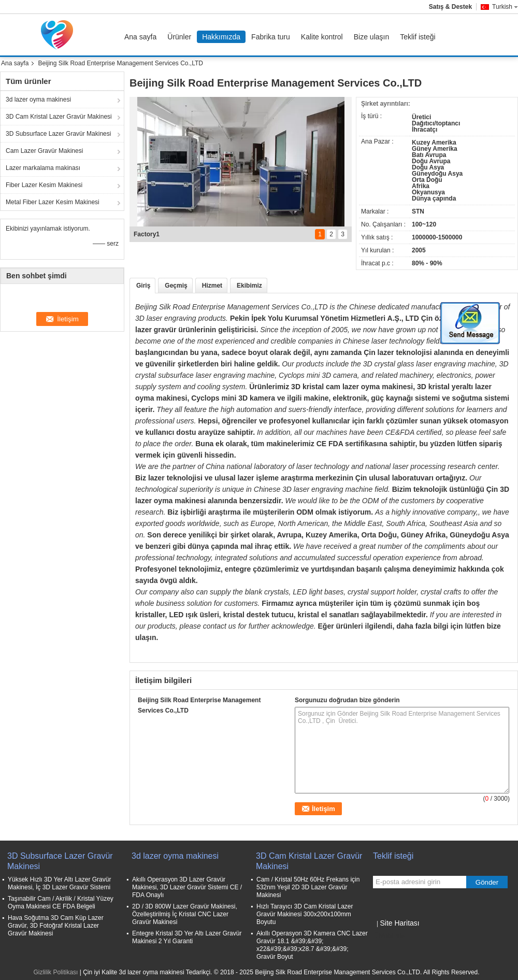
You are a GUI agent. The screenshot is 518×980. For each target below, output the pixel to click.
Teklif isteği (418, 37)
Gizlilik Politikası (55, 972)
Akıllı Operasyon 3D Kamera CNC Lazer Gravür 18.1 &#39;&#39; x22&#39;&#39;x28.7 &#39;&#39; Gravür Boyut (312, 945)
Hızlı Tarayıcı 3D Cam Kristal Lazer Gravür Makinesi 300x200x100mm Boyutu (305, 914)
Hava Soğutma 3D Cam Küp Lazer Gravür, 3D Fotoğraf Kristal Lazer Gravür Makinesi (56, 926)
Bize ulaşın (371, 37)
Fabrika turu (271, 37)
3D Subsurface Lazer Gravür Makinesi (58, 134)
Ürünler (179, 37)
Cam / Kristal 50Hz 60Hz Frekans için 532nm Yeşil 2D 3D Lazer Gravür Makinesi (308, 887)
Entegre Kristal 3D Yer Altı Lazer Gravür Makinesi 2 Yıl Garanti (187, 937)
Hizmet (212, 286)
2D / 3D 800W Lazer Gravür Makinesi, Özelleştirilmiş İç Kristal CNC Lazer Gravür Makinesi (185, 914)
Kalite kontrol (322, 37)
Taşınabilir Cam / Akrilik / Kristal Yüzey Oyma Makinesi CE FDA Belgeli (61, 903)
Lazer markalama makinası (43, 168)
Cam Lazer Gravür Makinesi (44, 151)
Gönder (487, 882)
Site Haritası (399, 923)
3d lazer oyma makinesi (38, 100)
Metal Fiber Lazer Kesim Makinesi (53, 202)
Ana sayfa (140, 37)
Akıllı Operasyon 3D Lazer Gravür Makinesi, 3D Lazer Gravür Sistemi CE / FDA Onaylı (187, 887)
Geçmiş (176, 286)
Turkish (505, 7)
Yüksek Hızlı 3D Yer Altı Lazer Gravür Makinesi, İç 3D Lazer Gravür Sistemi (59, 883)
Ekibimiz (249, 286)
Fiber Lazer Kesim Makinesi (44, 185)
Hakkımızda (221, 37)
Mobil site (389, 936)
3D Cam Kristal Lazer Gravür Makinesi (59, 117)
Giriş (143, 286)
